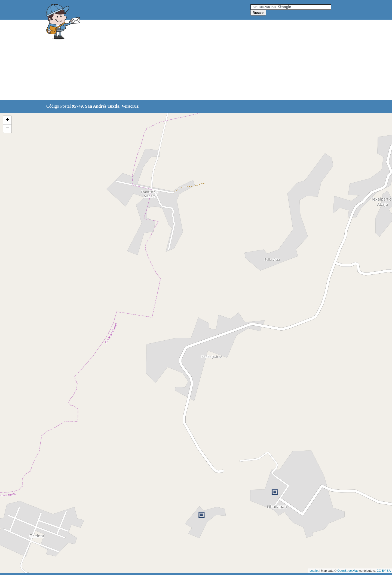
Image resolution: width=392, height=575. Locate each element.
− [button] (7, 129)
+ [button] (7, 120)
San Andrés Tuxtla (102, 106)
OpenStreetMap (348, 571)
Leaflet (314, 571)
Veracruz (130, 106)
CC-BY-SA (384, 571)
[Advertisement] (182, 60)
